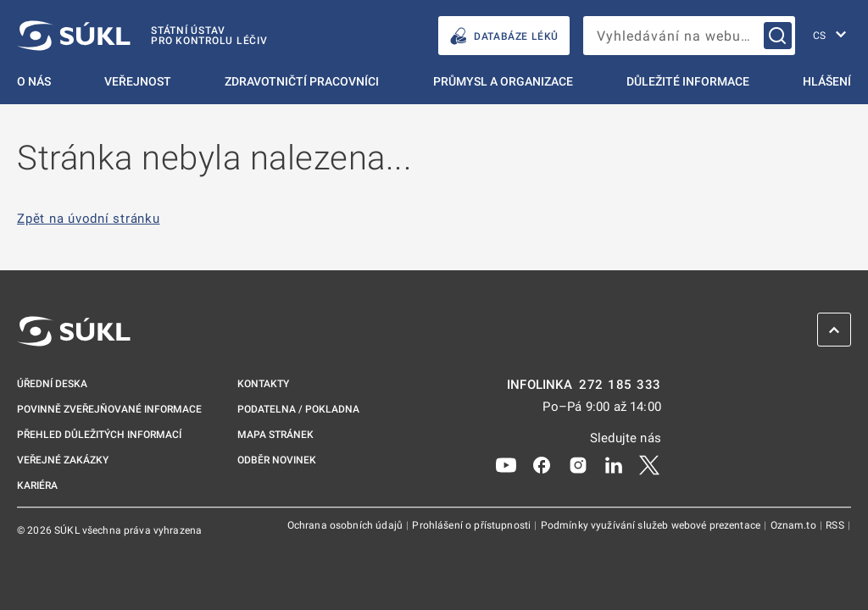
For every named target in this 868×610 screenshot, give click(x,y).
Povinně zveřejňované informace (109, 409)
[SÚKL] (142, 36)
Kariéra (37, 485)
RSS (836, 525)
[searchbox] (689, 36)
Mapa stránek (275, 435)
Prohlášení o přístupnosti (473, 525)
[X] (649, 464)
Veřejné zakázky (63, 460)
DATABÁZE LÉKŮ (504, 36)
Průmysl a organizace (503, 81)
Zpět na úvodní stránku (89, 219)
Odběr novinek (277, 460)
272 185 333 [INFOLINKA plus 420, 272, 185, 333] (620, 385)
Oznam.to (795, 525)
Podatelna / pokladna (298, 409)
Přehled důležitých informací (99, 435)
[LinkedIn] (614, 464)
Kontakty (263, 384)
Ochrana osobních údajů (346, 525)
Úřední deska (52, 384)
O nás (34, 81)
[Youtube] (506, 464)
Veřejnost (138, 81)
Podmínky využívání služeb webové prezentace (652, 525)
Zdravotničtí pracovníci (302, 81)
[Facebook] (542, 464)
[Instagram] (578, 464)
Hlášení (827, 81)
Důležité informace (688, 81)
